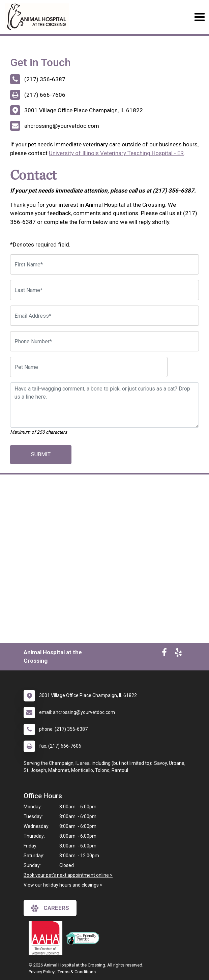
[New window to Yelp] (178, 654)
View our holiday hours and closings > (63, 885)
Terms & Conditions (77, 972)
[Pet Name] (89, 367)
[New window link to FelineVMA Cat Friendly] (84, 938)
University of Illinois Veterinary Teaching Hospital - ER (116, 153)
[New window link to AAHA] (47, 938)
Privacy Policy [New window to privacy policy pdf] (42, 972)
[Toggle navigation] (199, 17)
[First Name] (104, 264)
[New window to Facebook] (164, 654)
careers (50, 908)
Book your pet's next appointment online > (68, 875)
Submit (41, 454)
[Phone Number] (104, 341)
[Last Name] (104, 290)
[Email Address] (104, 316)
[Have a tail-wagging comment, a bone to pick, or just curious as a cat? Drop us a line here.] (104, 405)
